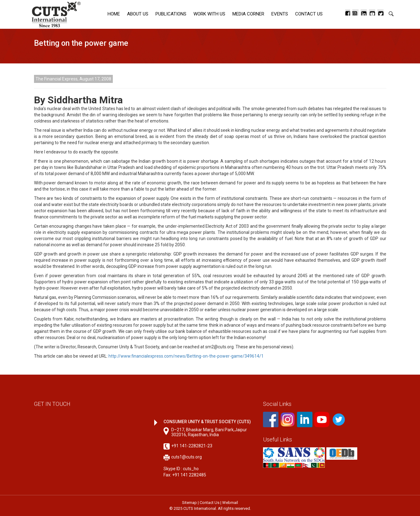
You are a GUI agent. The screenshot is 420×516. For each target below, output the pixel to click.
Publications (171, 14)
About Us (138, 14)
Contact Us (309, 14)
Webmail (230, 503)
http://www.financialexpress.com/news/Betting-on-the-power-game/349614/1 (186, 356)
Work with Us (209, 14)
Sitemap (189, 503)
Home (114, 14)
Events (280, 14)
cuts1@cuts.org (187, 457)
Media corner (248, 14)
